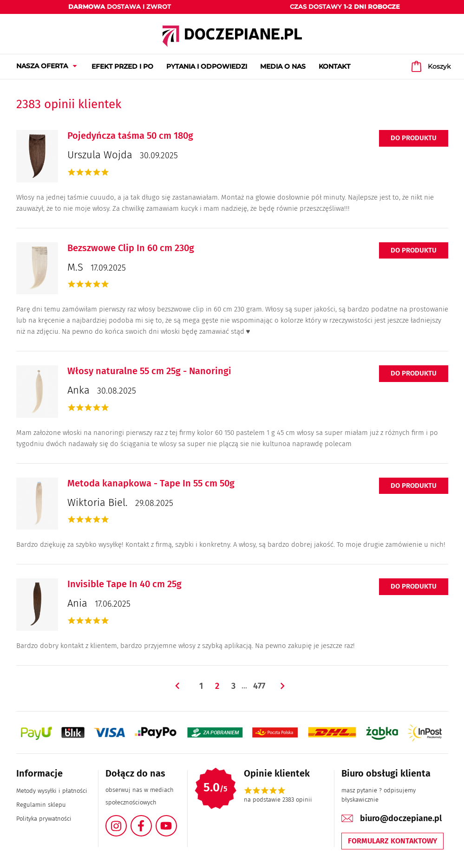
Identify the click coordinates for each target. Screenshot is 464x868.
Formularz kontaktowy (392, 841)
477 (259, 686)
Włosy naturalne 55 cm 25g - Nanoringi (149, 371)
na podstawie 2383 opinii (278, 800)
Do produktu (414, 138)
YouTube (176, 820)
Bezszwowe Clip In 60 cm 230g (131, 248)
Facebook (151, 820)
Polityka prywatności (44, 819)
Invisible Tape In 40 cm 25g (124, 584)
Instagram (126, 820)
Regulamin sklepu (41, 805)
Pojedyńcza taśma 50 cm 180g (130, 136)
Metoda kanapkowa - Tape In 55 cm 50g (151, 483)
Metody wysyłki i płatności (52, 791)
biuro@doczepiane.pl (401, 818)
